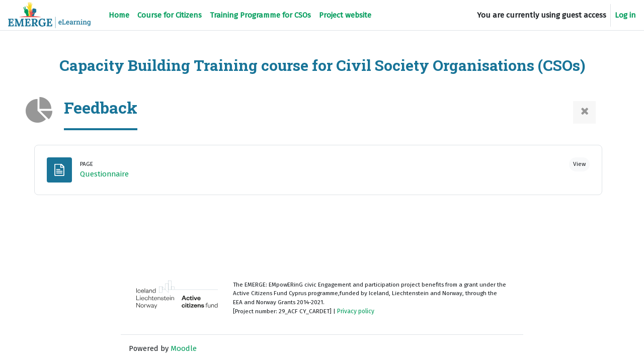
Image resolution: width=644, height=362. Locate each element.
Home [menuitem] (119, 15)
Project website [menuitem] (345, 15)
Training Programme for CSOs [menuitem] (260, 15)
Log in (625, 15)
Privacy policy (359, 312)
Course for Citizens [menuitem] (170, 15)
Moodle (184, 348)
